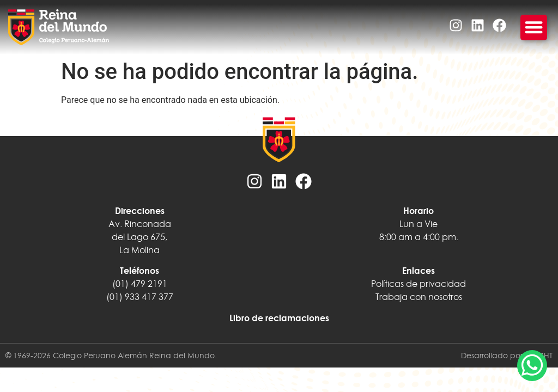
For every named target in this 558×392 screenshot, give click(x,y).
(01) (114, 297)
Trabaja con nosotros (419, 297)
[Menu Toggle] (534, 27)
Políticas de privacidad (418, 284)
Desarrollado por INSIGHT (507, 356)
